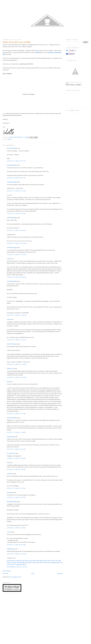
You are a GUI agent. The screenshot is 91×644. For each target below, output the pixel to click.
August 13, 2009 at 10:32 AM (17, 254)
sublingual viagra (55, 562)
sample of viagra (32, 562)
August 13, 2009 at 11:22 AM (17, 340)
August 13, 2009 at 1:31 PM (16, 414)
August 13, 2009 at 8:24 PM (16, 545)
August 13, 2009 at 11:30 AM (17, 364)
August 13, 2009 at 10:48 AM (17, 277)
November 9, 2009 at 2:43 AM (17, 567)
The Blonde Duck (11, 453)
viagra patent (47, 562)
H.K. (8, 195)
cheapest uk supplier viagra (13, 562)
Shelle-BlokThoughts (12, 148)
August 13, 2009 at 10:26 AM (17, 243)
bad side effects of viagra (13, 561)
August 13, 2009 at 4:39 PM (16, 528)
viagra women (47, 561)
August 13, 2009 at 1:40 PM (16, 432)
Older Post (60, 573)
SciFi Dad (9, 532)
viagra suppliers (22, 564)
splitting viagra (24, 562)
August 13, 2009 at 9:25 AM (16, 161)
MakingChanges (11, 437)
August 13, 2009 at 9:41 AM (16, 178)
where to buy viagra (56, 561)
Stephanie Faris (11, 368)
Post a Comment (7, 571)
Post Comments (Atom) (15, 577)
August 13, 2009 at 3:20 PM (16, 469)
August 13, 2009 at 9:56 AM (16, 213)
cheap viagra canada (34, 561)
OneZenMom (10, 474)
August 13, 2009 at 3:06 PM (16, 458)
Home (33, 573)
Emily (8, 382)
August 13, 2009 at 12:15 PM (17, 377)
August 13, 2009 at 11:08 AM (17, 315)
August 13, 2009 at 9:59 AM (16, 230)
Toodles (9, 259)
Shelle (10, 139)
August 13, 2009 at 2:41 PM (16, 449)
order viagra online (24, 561)
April (8, 463)
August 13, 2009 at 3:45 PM (16, 497)
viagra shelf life (40, 562)
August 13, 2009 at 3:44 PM (16, 488)
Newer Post (5, 573)
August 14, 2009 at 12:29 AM (17, 554)
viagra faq (41, 561)
